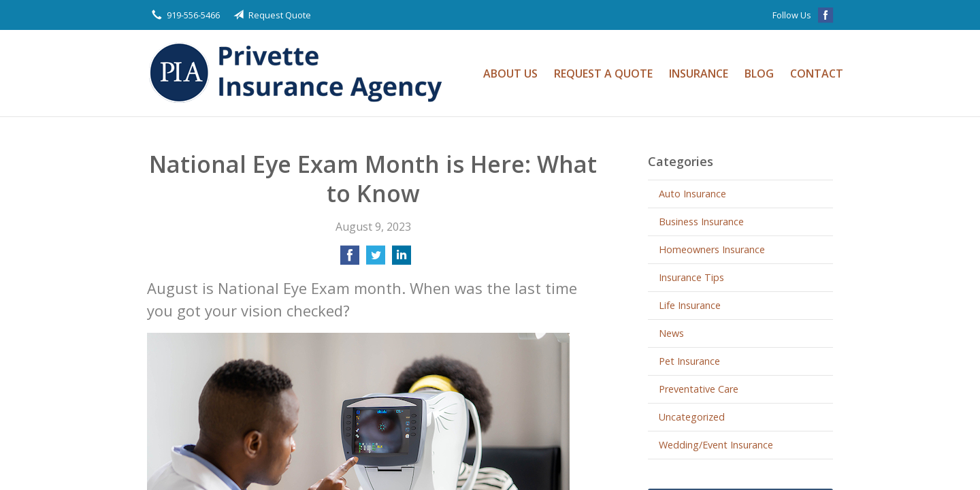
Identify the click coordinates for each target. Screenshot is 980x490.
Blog (759, 73)
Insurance (699, 73)
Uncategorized (692, 417)
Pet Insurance (689, 361)
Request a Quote (603, 73)
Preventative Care (699, 389)
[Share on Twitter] (376, 259)
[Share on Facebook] (350, 259)
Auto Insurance (692, 194)
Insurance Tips (691, 277)
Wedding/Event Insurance (716, 445)
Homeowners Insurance (712, 249)
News (671, 333)
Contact (817, 73)
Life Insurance (690, 305)
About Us (510, 73)
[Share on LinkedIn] (402, 259)
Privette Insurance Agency (300, 73)
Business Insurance (701, 222)
